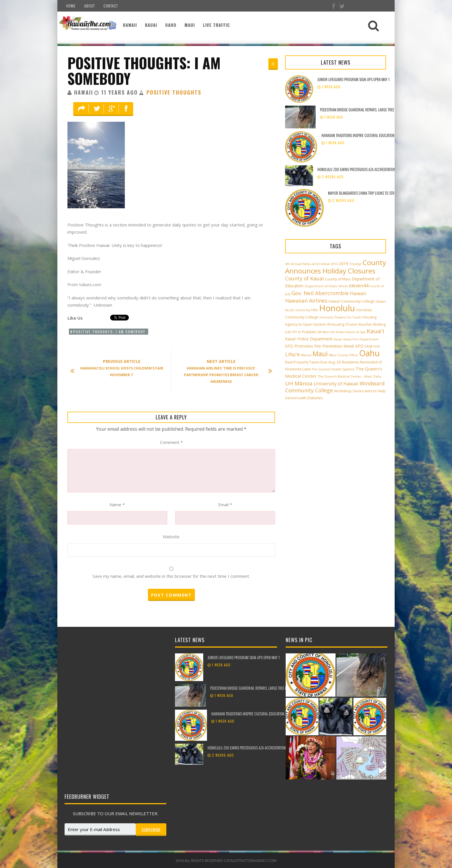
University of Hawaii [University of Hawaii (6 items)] (336, 384)
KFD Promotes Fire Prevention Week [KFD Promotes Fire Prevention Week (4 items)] (320, 346)
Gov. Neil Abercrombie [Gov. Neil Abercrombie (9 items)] (320, 293)
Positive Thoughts (174, 92)
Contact (111, 6)
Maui (190, 25)
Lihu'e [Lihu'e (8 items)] (292, 354)
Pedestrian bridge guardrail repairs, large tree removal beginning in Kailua (379, 110)
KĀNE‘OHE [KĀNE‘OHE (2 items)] (372, 346)
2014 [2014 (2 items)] (334, 264)
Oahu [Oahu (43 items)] (369, 353)
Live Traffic (216, 25)
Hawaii (130, 25)
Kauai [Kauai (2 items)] (338, 339)
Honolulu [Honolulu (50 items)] (337, 308)
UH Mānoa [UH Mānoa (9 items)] (299, 383)
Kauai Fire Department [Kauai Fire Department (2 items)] (361, 339)
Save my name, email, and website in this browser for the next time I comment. (171, 576)
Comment (171, 442)
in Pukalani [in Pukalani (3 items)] (307, 332)
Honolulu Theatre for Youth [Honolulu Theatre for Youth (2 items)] (340, 317)
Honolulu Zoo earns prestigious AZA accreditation (356, 169)
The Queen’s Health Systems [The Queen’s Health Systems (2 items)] (333, 369)
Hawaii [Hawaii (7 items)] (358, 293)
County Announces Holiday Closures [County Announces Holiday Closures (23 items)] (336, 267)
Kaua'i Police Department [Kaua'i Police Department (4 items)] (309, 339)
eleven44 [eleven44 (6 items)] (359, 286)
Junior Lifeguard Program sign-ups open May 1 (353, 79)
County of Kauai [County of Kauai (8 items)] (304, 278)
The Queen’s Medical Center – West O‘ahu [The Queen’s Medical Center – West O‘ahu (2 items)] (350, 376)
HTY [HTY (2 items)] (294, 332)
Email (225, 505)
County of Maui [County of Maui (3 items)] (338, 279)
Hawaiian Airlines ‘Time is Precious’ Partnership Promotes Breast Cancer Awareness (225, 371)
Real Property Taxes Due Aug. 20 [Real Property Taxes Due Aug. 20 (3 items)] (313, 362)
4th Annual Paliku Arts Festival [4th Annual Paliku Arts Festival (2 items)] (307, 264)
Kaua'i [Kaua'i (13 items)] (375, 331)
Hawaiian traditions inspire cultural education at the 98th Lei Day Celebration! (382, 135)
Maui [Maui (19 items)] (320, 354)
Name (117, 505)
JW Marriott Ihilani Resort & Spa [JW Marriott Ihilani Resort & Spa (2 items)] (342, 332)
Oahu (171, 25)
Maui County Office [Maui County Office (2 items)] (343, 355)
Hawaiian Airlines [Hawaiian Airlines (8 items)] (306, 301)
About (90, 6)
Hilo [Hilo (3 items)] (315, 310)
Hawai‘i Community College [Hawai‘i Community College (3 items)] (352, 301)
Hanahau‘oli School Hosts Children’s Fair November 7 (120, 368)
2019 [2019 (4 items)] (344, 264)
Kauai (151, 25)
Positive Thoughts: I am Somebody (144, 71)
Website (171, 537)
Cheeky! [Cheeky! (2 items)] (355, 264)
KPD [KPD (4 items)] (359, 346)
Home (71, 6)
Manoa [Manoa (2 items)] (306, 355)
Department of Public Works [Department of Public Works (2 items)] (326, 286)
